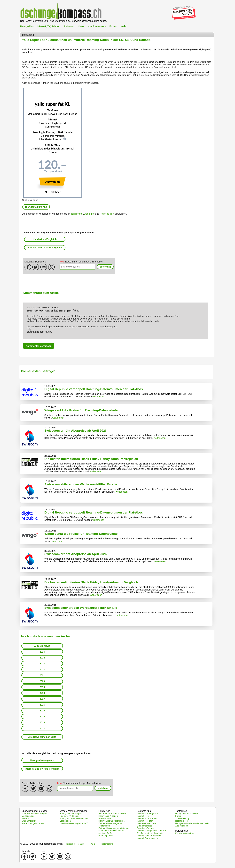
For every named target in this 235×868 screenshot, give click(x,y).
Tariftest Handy (182, 818)
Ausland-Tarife (105, 833)
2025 (42, 652)
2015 (42, 711)
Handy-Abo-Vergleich (45, 239)
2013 (42, 722)
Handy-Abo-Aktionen (108, 816)
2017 (42, 699)
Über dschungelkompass (34, 811)
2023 (42, 664)
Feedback (26, 818)
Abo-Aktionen (182, 826)
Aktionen (69, 26)
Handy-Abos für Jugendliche (112, 821)
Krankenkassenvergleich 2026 (74, 823)
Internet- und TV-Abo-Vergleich (45, 248)
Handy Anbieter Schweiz (187, 813)
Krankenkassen (97, 26)
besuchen (27, 851)
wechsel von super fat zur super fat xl (53, 311)
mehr (124, 26)
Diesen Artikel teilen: (35, 262)
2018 (42, 693)
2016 (42, 705)
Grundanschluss (144, 826)
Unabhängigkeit (29, 821)
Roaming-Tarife (106, 836)
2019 (42, 687)
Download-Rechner (146, 828)
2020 (42, 681)
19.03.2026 (50, 386)
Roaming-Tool (107, 214)
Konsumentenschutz (185, 833)
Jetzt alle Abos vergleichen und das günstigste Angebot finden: (59, 233)
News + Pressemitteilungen (34, 813)
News (81, 26)
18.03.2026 (50, 407)
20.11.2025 (50, 481)
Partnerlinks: (182, 831)
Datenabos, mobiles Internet (111, 831)
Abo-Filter (89, 214)
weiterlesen (98, 396)
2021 (42, 675)
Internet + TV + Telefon (148, 818)
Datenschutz (107, 844)
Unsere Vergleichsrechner (74, 811)
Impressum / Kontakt (74, 844)
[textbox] (77, 267)
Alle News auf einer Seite (42, 737)
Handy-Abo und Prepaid (71, 813)
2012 (42, 728)
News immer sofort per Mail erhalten (81, 262)
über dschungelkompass (33, 823)
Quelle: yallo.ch (30, 200)
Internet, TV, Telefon (49, 26)
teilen (44, 851)
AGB (93, 844)
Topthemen (181, 811)
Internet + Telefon (145, 821)
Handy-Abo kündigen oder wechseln (192, 823)
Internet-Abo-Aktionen (147, 823)
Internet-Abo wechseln (147, 838)
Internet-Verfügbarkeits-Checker (152, 831)
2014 (42, 716)
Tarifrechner (77, 214)
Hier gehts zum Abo (36, 207)
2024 (42, 658)
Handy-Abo (27, 26)
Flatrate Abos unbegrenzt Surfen (113, 828)
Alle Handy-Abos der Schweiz (112, 813)
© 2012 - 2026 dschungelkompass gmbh (42, 844)
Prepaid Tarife (105, 818)
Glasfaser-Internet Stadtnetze (151, 833)
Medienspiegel (28, 816)
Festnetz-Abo (144, 811)
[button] (105, 267)
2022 (42, 669)
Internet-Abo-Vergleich (147, 813)
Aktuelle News (42, 646)
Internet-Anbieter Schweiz (149, 836)
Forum (113, 26)
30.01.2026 (50, 428)
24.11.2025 (50, 456)
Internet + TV (143, 816)
